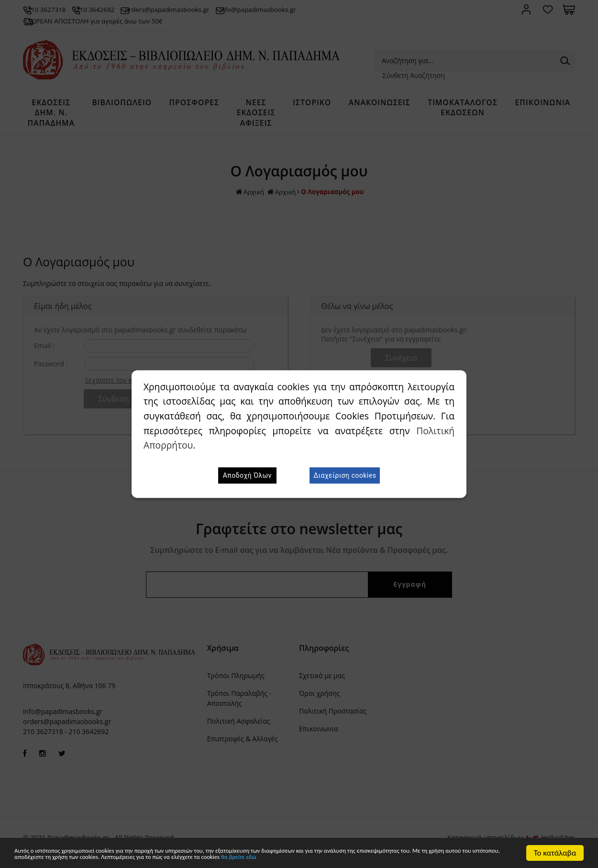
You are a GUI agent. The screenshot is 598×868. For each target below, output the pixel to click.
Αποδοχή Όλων (247, 475)
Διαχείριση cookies (345, 475)
